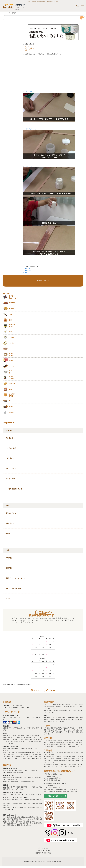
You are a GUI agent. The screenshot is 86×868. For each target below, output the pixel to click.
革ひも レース (11, 355)
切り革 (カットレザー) (14, 297)
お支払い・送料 (11, 448)
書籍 (10, 389)
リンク (8, 599)
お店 (7, 550)
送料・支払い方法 (43, 848)
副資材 (11, 360)
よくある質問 (10, 479)
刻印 (10, 320)
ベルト (11, 349)
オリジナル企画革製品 (13, 588)
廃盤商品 (12, 412)
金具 (10, 332)
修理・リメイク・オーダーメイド (17, 578)
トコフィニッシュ (28, 48)
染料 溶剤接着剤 (12, 326)
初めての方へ (10, 438)
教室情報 (9, 568)
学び (7, 505)
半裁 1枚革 (12, 303)
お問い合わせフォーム (55, 796)
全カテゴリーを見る (43, 281)
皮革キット (12, 309)
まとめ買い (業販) (12, 395)
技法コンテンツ (11, 513)
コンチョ (12, 337)
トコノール (26, 46)
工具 (10, 314)
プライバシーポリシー (43, 851)
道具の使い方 (10, 523)
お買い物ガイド (11, 458)
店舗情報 (9, 558)
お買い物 (9, 430)
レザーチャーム (12, 372)
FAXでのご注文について (14, 489)
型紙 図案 (12, 383)
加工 (10, 401)
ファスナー (12, 366)
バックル (12, 343)
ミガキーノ (26, 50)
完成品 (11, 406)
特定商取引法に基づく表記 (43, 853)
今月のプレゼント (12, 468)
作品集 (8, 534)
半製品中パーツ (12, 378)
